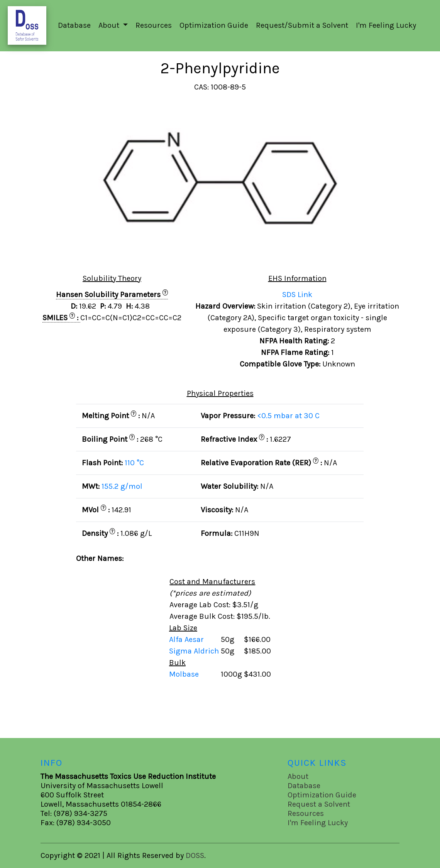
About (298, 776)
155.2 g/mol (122, 486)
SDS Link (297, 295)
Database (74, 25)
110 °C (134, 463)
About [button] (110, 25)
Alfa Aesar (187, 639)
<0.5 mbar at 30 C (288, 416)
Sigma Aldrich (195, 651)
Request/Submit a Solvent (302, 25)
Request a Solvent (319, 804)
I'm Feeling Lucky (386, 25)
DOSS (195, 855)
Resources (154, 25)
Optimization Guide (214, 25)
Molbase (184, 674)
